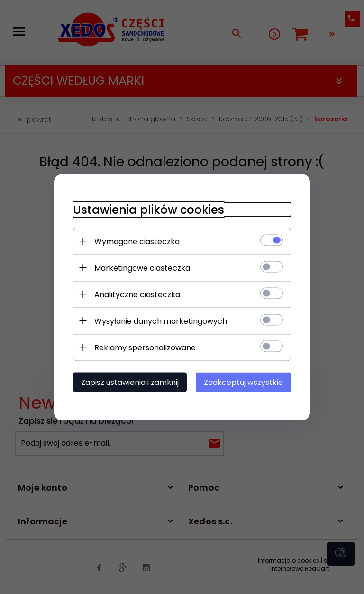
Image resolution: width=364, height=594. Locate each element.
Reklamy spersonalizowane (145, 347)
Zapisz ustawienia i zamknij (130, 382)
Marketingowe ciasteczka (142, 268)
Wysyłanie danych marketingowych (161, 321)
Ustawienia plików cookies (149, 209)
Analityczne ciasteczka (137, 294)
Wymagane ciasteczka (137, 241)
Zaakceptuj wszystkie (243, 382)
